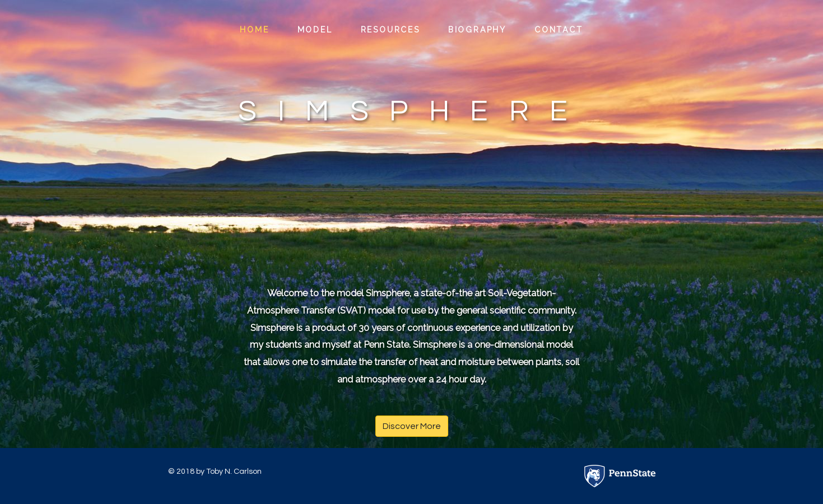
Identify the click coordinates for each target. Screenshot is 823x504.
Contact (559, 30)
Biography (477, 30)
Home (254, 29)
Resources (390, 30)
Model (315, 30)
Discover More (412, 426)
